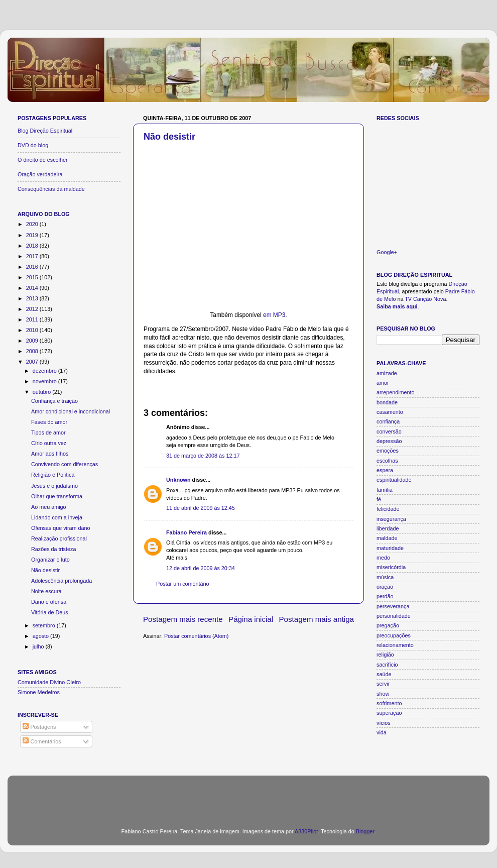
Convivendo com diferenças (65, 464)
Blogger (365, 831)
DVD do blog (33, 145)
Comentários (42, 741)
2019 (33, 235)
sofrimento (389, 703)
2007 (33, 362)
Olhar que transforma (57, 496)
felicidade (388, 509)
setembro (45, 625)
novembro (45, 381)
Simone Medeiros (39, 692)
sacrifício (387, 665)
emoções (388, 451)
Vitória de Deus (50, 612)
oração (385, 587)
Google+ (387, 252)
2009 (33, 341)
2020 (33, 224)
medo (383, 558)
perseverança (393, 606)
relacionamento (395, 645)
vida (382, 732)
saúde (384, 674)
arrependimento (396, 392)
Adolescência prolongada (61, 581)
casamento (390, 412)
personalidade (394, 616)
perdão (385, 596)
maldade (387, 538)
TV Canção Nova (425, 299)
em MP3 (274, 315)
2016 (33, 267)
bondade (387, 402)
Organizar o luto (50, 560)
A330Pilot (306, 831)
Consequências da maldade (51, 189)
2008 (33, 351)
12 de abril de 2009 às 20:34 (201, 568)
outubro (43, 392)
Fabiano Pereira (187, 532)
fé (379, 499)
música (385, 577)
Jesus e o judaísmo (54, 486)
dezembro (45, 371)
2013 (33, 298)
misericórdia (391, 567)
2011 (33, 319)
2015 (33, 277)
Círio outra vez (49, 443)
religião (385, 655)
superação (389, 713)
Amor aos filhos (50, 454)
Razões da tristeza (53, 549)
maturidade (390, 548)
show (383, 694)
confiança (388, 421)
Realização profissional (59, 538)
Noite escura (46, 591)
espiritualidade (394, 480)
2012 (33, 309)
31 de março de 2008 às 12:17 (203, 456)
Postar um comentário (183, 584)
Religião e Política (53, 475)
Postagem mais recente (183, 619)
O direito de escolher (43, 160)
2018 (33, 246)
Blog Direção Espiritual (45, 131)
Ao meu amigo (49, 507)
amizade (387, 373)
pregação (388, 625)
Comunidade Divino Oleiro (49, 682)
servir (383, 684)
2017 (33, 256)
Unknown (178, 480)
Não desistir (169, 137)
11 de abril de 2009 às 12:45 (201, 508)
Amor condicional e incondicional (71, 411)
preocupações (394, 635)
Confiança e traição (54, 401)
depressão (389, 441)
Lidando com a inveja (57, 517)
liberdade (388, 528)
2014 (33, 288)
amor (383, 383)
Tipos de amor (48, 432)
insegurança (391, 519)
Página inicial (251, 619)
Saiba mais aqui (397, 306)
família (385, 490)
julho (39, 646)
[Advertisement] (248, 796)
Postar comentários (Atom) (196, 636)
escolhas (387, 461)
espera (385, 470)
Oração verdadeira (40, 174)
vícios (384, 723)
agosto (41, 636)
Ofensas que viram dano (61, 528)
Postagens (39, 727)
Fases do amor (49, 422)
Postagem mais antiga (317, 619)
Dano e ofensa (49, 602)
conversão (389, 431)
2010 (33, 330)
